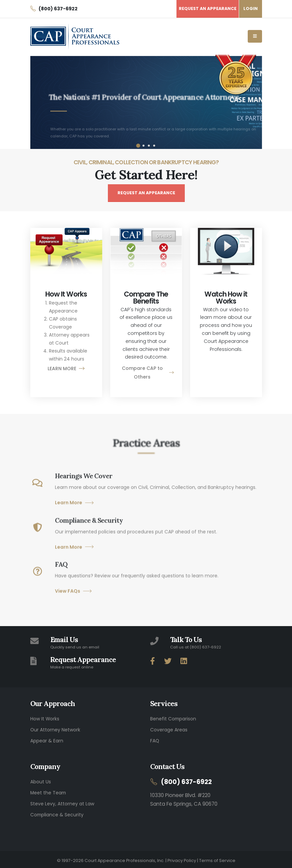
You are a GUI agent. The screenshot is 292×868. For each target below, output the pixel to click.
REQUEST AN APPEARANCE (146, 193)
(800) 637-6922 (186, 781)
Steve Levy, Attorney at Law (62, 802)
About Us (41, 781)
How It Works (45, 719)
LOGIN (251, 8)
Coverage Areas (169, 729)
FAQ (155, 740)
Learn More (74, 518)
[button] (138, 146)
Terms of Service (217, 858)
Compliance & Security (57, 813)
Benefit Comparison (173, 719)
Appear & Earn (47, 740)
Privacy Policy (182, 858)
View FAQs (73, 606)
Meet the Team (48, 791)
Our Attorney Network (55, 729)
